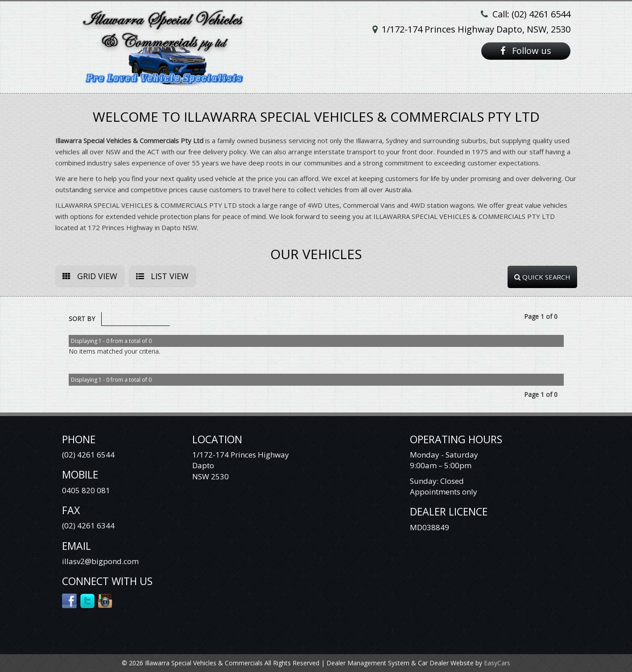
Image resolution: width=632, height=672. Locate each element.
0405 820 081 (86, 490)
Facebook (70, 600)
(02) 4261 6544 (88, 455)
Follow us (526, 51)
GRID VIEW (90, 276)
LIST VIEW (162, 276)
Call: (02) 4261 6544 (531, 14)
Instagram (105, 600)
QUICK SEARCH (542, 277)
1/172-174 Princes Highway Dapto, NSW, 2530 (476, 29)
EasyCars (497, 663)
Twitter (88, 600)
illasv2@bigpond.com (100, 561)
